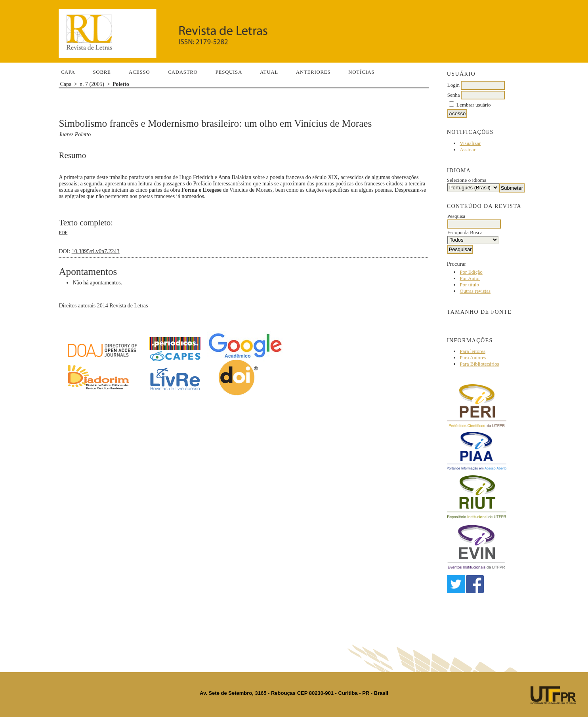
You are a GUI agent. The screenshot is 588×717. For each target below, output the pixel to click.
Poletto (121, 84)
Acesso (139, 72)
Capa (68, 72)
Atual (269, 72)
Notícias (361, 72)
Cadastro (182, 72)
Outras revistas (475, 291)
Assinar (468, 150)
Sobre (102, 72)
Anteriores (313, 72)
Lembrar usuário (473, 105)
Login (453, 85)
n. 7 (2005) (92, 84)
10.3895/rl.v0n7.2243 (96, 251)
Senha (454, 95)
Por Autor (470, 278)
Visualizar (470, 143)
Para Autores (473, 358)
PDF (63, 233)
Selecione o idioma (467, 180)
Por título (469, 285)
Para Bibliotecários (479, 364)
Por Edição (471, 272)
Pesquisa (229, 72)
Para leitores (472, 351)
